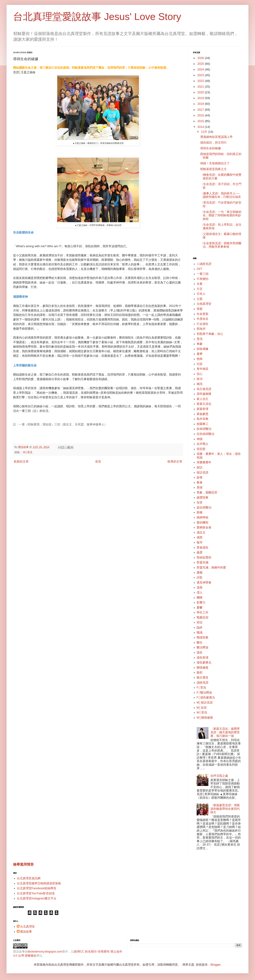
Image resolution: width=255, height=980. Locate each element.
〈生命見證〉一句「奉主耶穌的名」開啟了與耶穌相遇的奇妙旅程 (221, 215)
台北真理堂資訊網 (29, 878)
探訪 (200, 467)
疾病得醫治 (204, 429)
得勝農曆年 (204, 462)
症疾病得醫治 (205, 434)
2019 (201, 98)
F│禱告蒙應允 (206, 697)
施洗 (200, 384)
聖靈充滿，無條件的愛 (211, 567)
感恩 (200, 537)
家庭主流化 (204, 404)
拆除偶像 (203, 349)
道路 (200, 587)
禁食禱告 (203, 548)
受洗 (200, 339)
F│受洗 (201, 688)
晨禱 (200, 487)
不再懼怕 (203, 279)
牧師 (200, 359)
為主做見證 (204, 389)
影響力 (201, 602)
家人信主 (203, 399)
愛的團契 (203, 523)
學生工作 (203, 612)
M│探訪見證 (205, 703)
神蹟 (200, 439)
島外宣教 (203, 419)
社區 (200, 364)
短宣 (200, 502)
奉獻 (200, 344)
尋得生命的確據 (211, 148)
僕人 (200, 593)
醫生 (200, 643)
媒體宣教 (203, 498)
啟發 (200, 477)
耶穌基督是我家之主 (213, 169)
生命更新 (203, 314)
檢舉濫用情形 (23, 864)
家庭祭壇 (203, 409)
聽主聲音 (203, 678)
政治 (200, 379)
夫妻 (200, 284)
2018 (201, 104)
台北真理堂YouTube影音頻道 (36, 893)
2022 (201, 81)
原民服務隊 (204, 394)
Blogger (216, 965)
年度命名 (203, 319)
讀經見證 (203, 683)
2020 (201, 92)
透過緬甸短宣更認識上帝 (216, 137)
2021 (201, 87)
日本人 (201, 294)
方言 (200, 289)
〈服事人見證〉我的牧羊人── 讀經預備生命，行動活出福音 (221, 195)
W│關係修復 (205, 718)
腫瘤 (200, 573)
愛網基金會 (204, 527)
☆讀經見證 (204, 264)
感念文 (201, 533)
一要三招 (203, 274)
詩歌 (200, 577)
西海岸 (201, 329)
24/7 (200, 269)
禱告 (200, 653)
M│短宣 (202, 708)
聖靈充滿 (203, 562)
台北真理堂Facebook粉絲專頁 (37, 888)
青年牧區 (203, 369)
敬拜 (200, 542)
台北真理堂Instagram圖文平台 (37, 898)
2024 (201, 69)
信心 (200, 374)
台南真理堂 (204, 304)
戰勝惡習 (203, 618)
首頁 (98, 462)
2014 (201, 127)
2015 (201, 121)
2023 (201, 75)
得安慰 (201, 449)
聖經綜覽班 (204, 558)
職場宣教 (203, 637)
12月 (204, 132)
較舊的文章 (175, 462)
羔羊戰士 (203, 444)
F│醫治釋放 (204, 693)
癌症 (200, 622)
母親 (200, 309)
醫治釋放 (203, 647)
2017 (201, 110)
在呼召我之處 (219, 776)
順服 (200, 512)
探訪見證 (203, 473)
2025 (201, 64)
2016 (201, 115)
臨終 (200, 628)
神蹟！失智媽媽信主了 (215, 163)
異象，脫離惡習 (207, 492)
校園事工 (203, 424)
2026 (201, 58)
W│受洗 (28, 452)
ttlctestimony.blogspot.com (45, 952)
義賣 (200, 552)
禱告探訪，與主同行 (213, 143)
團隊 (200, 598)
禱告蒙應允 (204, 662)
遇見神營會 (204, 583)
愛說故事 (26, 932)
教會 (200, 482)
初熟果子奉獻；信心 (210, 334)
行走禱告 (203, 324)
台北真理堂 (27, 927)
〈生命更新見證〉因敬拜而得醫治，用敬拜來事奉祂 (221, 245)
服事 (200, 354)
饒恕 (200, 672)
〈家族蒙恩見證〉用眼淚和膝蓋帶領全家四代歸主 (225, 809)
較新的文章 (21, 462)
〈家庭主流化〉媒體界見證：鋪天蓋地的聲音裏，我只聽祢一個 (225, 732)
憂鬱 (200, 608)
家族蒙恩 (203, 414)
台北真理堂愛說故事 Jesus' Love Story (97, 17)
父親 (200, 299)
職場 (200, 633)
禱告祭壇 (203, 658)
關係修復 (203, 668)
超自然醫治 (204, 507)
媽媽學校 (203, 517)
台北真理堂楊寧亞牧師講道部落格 (39, 883)
